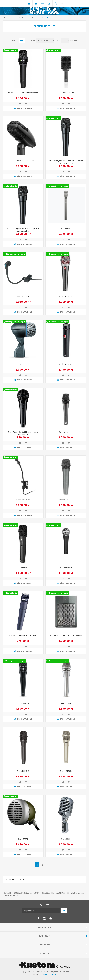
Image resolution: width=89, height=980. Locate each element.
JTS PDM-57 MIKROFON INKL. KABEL (23, 635)
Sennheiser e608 (23, 500)
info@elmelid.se (77, 893)
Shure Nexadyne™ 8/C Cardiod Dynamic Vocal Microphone (23, 230)
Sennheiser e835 (66, 500)
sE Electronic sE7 (66, 364)
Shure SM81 (66, 228)
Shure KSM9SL (66, 771)
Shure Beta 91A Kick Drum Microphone (66, 635)
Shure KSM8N (66, 703)
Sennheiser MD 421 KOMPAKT (23, 161)
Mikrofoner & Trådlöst (17, 18)
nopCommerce (50, 974)
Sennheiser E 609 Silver (66, 93)
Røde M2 (23, 568)
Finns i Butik (11, 50)
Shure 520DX (23, 839)
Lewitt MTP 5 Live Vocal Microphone (23, 93)
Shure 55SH (66, 839)
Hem (4, 18)
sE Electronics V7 (66, 296)
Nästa (52, 865)
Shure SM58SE (66, 568)
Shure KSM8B (23, 703)
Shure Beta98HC (23, 296)
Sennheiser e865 (66, 432)
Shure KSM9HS (23, 771)
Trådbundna (34, 18)
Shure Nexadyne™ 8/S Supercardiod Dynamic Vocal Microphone (66, 162)
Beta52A (23, 364)
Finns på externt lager (59, 186)
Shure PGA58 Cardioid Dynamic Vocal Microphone (23, 433)
